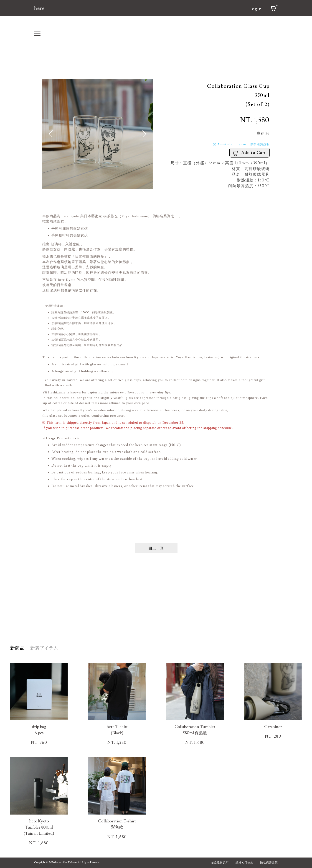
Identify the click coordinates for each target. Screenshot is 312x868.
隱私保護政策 (269, 862)
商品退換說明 (220, 862)
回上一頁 (156, 548)
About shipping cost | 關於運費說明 (241, 144)
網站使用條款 (244, 862)
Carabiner (273, 727)
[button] (51, 134)
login (256, 9)
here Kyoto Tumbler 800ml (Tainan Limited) (39, 827)
